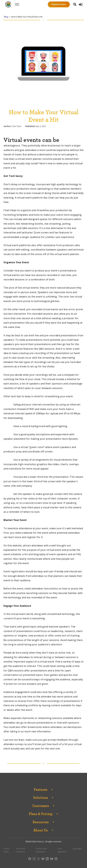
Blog (6, 17)
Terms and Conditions (21, 850)
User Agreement (62, 850)
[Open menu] (17, 4)
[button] (80, 4)
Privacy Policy (7, 850)
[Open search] (75, 4)
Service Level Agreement (41, 850)
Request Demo (59, 4)
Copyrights (77, 849)
